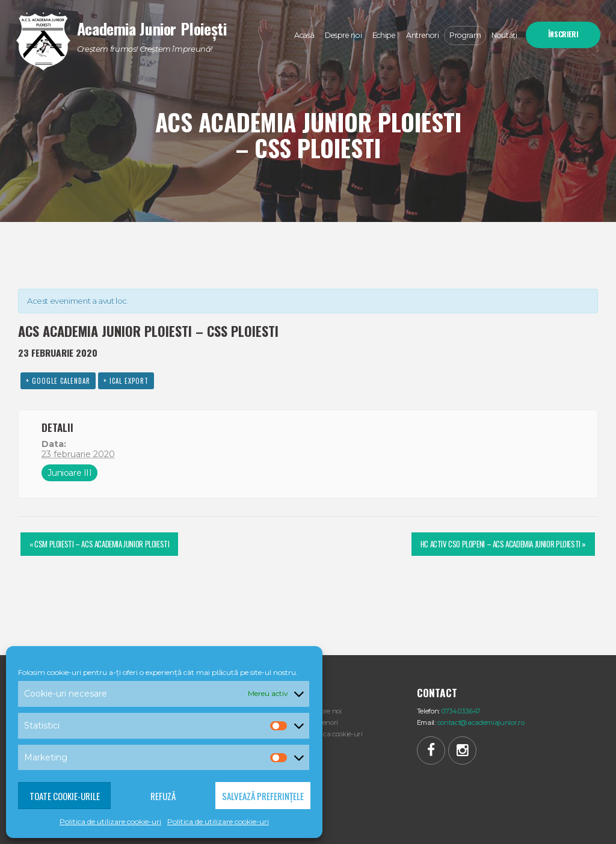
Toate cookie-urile (65, 796)
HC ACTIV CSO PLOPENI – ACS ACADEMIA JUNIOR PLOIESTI (503, 544)
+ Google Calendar (58, 381)
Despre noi (325, 711)
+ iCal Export (126, 381)
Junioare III (69, 473)
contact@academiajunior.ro (481, 722)
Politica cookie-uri (335, 734)
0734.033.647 (461, 711)
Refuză (163, 796)
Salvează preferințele (263, 796)
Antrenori (323, 722)
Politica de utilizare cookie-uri (110, 821)
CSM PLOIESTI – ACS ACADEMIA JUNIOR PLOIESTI (99, 544)
